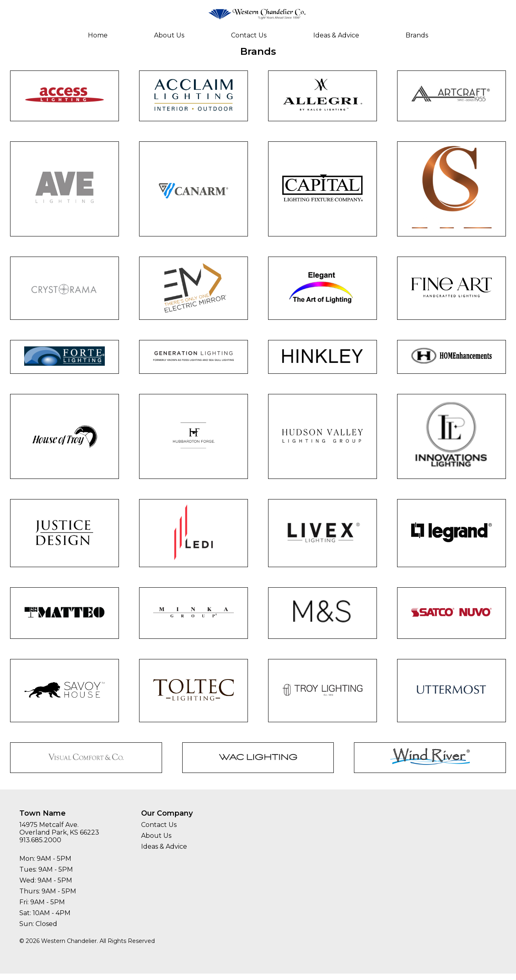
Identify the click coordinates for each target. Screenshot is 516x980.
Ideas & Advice (336, 35)
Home (98, 35)
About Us (169, 35)
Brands (417, 35)
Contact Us (249, 35)
